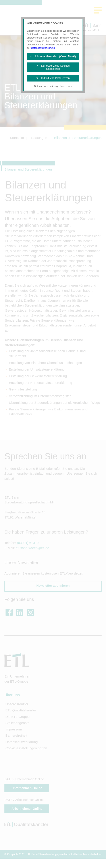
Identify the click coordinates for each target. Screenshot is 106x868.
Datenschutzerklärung (43, 48)
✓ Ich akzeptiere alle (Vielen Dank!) (53, 56)
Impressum (66, 86)
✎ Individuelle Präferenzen (53, 78)
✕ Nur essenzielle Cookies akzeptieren (53, 67)
